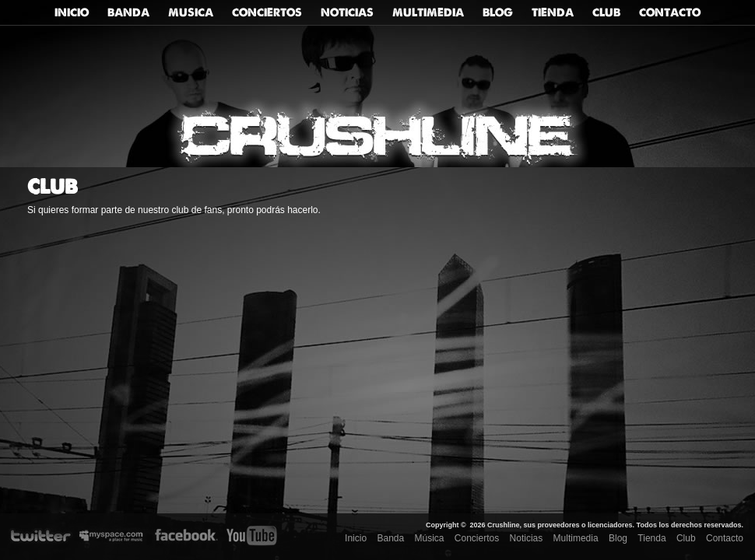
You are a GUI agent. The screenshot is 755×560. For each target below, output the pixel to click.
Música (430, 538)
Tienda (553, 12)
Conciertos (267, 12)
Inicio (72, 12)
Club (606, 12)
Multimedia (428, 12)
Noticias (347, 12)
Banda (128, 12)
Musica (191, 12)
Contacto (670, 12)
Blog (498, 12)
